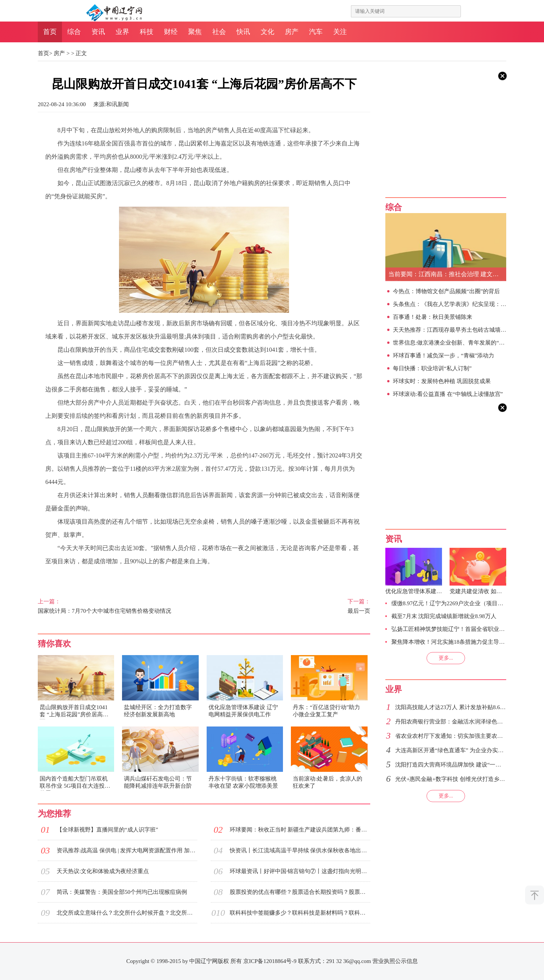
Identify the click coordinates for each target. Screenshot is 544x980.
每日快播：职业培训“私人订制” (432, 368)
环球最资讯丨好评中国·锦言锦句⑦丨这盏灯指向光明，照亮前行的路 (300, 871)
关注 (340, 32)
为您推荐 (54, 814)
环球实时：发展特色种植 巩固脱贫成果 (442, 381)
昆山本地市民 (170, 577)
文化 (267, 32)
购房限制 (70, 577)
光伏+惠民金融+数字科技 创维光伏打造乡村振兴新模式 (464, 779)
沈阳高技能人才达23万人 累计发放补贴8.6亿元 (453, 707)
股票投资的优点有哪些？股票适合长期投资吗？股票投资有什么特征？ (300, 892)
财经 (171, 32)
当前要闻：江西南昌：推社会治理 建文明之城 (447, 274)
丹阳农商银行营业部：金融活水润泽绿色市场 (452, 722)
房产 (292, 32)
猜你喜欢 (54, 644)
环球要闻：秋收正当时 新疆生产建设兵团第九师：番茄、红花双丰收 (300, 830)
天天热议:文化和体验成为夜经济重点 (103, 871)
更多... (446, 658)
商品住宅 (136, 577)
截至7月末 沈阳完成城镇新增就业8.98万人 (444, 616)
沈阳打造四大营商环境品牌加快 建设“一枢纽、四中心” (464, 765)
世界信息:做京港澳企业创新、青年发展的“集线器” (456, 343)
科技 (147, 32)
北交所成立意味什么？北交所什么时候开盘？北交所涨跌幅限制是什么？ (127, 913)
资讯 (98, 32)
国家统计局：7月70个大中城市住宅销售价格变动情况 (113, 606)
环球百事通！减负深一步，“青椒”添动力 (444, 356)
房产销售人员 (103, 577)
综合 (74, 32)
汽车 (316, 32)
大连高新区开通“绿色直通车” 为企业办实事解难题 (458, 750)
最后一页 (295, 606)
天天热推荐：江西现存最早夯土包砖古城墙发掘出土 (458, 330)
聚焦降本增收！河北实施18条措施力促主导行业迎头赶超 (462, 642)
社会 (219, 32)
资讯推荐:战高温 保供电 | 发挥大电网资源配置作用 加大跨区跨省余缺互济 (127, 850)
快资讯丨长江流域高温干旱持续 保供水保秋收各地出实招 (300, 850)
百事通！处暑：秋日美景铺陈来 (433, 317)
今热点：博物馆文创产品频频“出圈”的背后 (446, 291)
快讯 (243, 32)
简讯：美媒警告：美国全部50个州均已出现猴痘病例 (122, 892)
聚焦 (195, 32)
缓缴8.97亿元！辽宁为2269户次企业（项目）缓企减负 (459, 603)
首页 (50, 32)
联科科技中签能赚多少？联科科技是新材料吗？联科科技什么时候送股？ (300, 913)
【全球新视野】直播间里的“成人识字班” (107, 830)
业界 (122, 32)
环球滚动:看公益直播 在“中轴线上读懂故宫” (448, 394)
